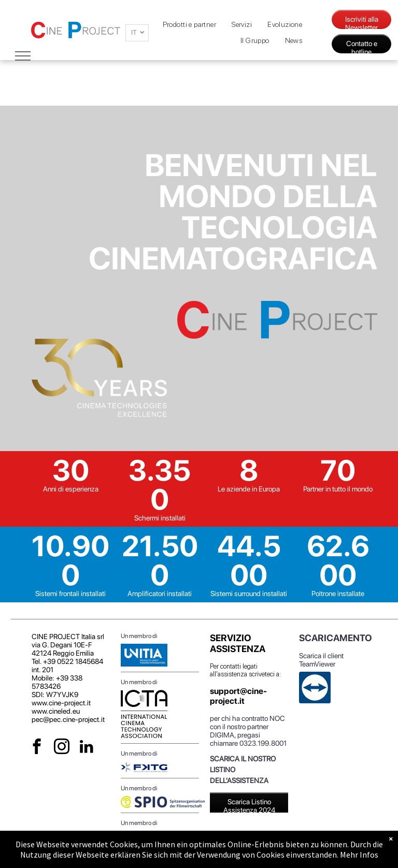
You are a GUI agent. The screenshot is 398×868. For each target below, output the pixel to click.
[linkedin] (87, 748)
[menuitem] (190, 25)
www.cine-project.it (61, 703)
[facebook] (37, 748)
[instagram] (62, 748)
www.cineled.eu (56, 711)
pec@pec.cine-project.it (68, 719)
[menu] (23, 56)
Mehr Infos (359, 855)
